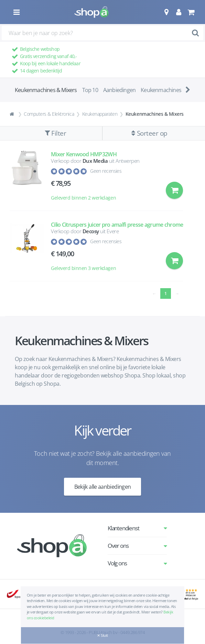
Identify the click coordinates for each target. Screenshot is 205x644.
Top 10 (90, 90)
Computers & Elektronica (49, 114)
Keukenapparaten (100, 114)
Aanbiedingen (119, 90)
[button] (166, 12)
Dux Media (95, 161)
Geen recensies (106, 171)
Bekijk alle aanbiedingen (103, 487)
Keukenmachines (161, 90)
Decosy (91, 231)
